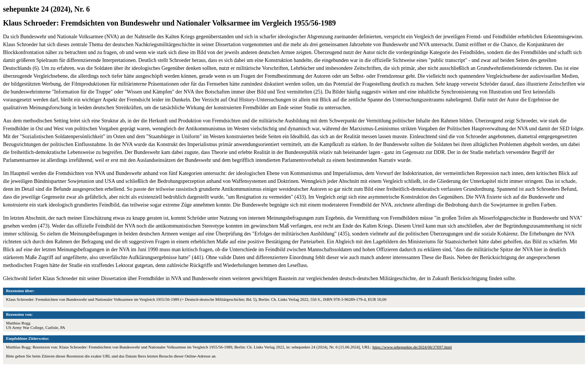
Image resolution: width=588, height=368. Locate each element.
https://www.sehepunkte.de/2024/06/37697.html (412, 347)
